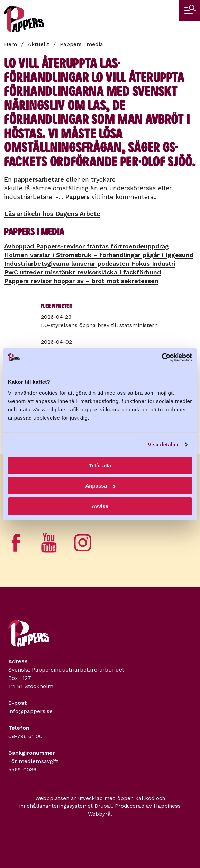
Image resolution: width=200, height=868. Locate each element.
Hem (11, 44)
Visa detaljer (163, 444)
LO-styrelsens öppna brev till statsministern (99, 325)
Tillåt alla (100, 466)
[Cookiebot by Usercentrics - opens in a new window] (162, 358)
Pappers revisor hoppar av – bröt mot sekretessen (81, 281)
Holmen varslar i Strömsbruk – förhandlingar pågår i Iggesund (99, 255)
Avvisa (100, 506)
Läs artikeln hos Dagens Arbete (52, 214)
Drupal (103, 806)
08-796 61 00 (25, 736)
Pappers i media (81, 44)
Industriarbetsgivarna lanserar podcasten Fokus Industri (90, 264)
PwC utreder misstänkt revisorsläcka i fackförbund (83, 272)
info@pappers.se (30, 711)
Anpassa (100, 486)
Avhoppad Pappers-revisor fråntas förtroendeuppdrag (87, 246)
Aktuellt (38, 44)
